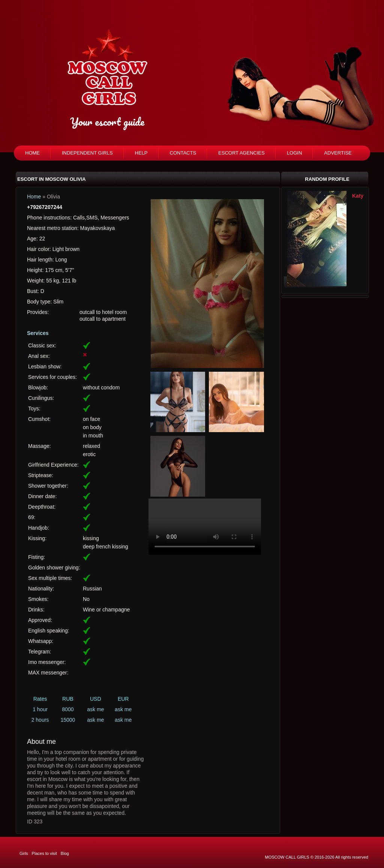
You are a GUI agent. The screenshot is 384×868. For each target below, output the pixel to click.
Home (32, 153)
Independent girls (87, 153)
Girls (24, 853)
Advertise (338, 153)
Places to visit (44, 853)
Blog (65, 853)
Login (294, 153)
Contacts (183, 153)
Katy (358, 196)
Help (141, 153)
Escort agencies (241, 153)
